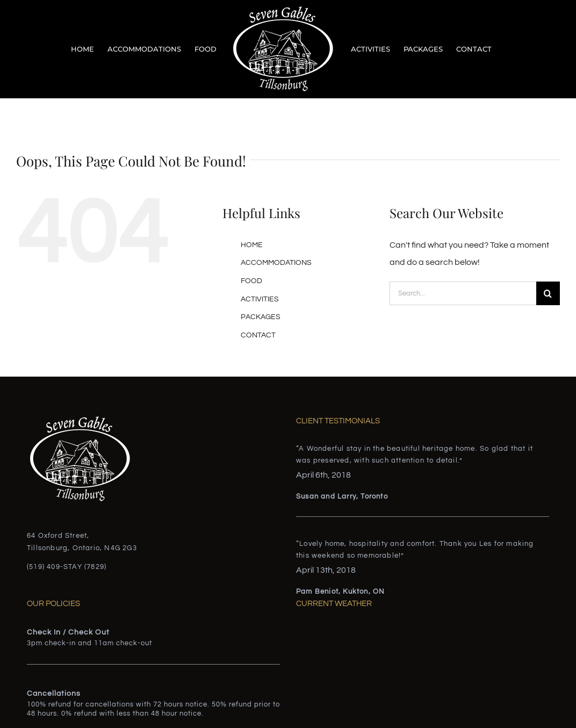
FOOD (251, 281)
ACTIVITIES (260, 299)
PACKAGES (261, 317)
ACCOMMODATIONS (276, 263)
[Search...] (463, 293)
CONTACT (258, 335)
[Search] (548, 293)
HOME (252, 245)
